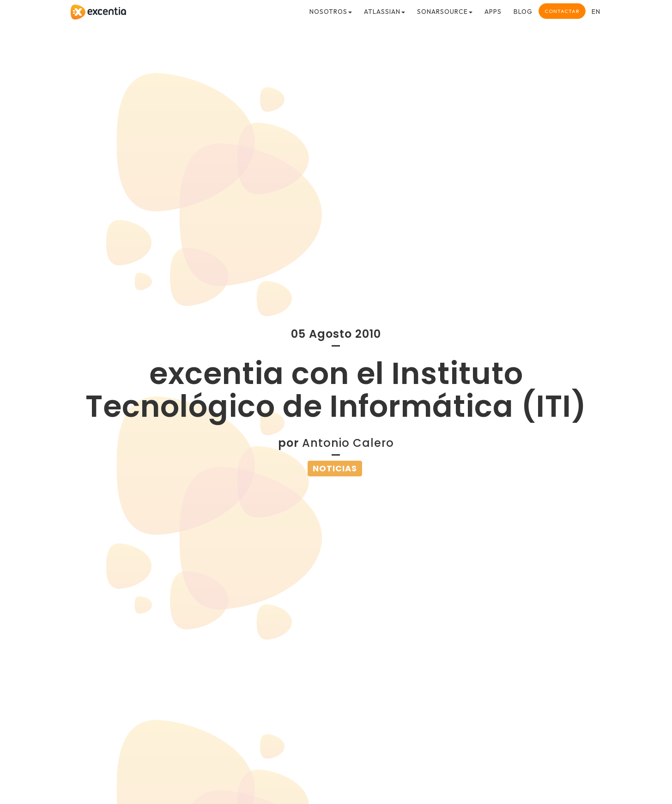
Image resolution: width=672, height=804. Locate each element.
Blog (523, 12)
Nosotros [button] (331, 12)
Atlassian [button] (384, 12)
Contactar (562, 11)
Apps (493, 12)
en (596, 12)
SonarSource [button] (445, 12)
